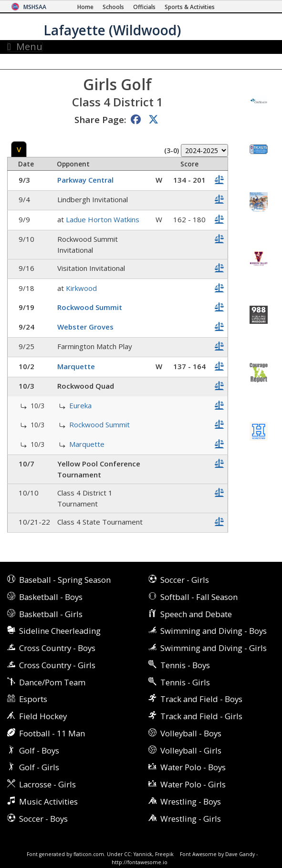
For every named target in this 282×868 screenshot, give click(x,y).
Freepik (164, 854)
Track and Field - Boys (201, 699)
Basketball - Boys (51, 597)
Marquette (76, 366)
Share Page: (100, 119)
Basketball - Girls (51, 614)
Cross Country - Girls (57, 665)
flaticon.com (89, 854)
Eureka (80, 405)
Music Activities (48, 801)
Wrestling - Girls (191, 819)
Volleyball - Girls (191, 750)
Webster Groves (85, 327)
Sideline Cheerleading (60, 631)
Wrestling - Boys (191, 801)
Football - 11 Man (52, 733)
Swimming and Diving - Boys (214, 631)
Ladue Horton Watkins (103, 219)
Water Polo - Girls (193, 784)
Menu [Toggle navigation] (25, 47)
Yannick (143, 854)
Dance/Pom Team (52, 682)
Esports (33, 699)
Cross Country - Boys (57, 648)
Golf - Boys (39, 750)
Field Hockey (43, 716)
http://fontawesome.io (140, 862)
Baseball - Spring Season (65, 580)
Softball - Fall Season (199, 597)
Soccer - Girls (185, 580)
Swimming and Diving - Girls (214, 648)
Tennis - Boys (185, 665)
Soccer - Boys (43, 819)
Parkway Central (85, 180)
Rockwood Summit (90, 307)
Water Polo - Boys (193, 767)
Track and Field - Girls (201, 716)
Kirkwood (81, 288)
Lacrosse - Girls (47, 784)
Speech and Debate (196, 614)
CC (127, 854)
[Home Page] (85, 7)
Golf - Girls (39, 767)
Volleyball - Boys (191, 733)
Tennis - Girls (185, 682)
